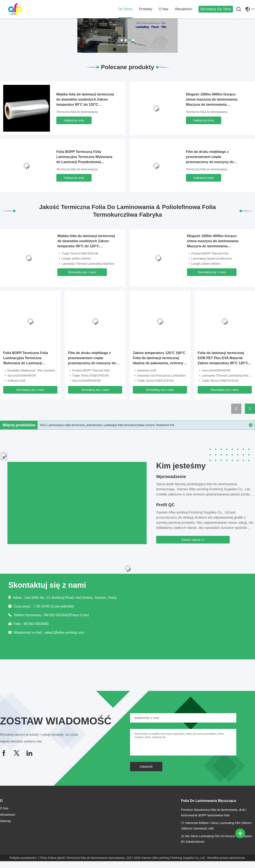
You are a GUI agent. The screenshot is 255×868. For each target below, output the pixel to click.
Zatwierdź (146, 767)
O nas (164, 9)
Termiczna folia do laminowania (77, 112)
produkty (146, 9)
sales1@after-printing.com (64, 633)
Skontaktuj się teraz (216, 9)
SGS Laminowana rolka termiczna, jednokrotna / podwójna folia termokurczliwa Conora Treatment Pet (107, 425)
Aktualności (184, 9)
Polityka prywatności (23, 858)
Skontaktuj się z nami (82, 272)
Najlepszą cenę (74, 120)
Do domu (126, 9)
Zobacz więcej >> (193, 540)
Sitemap (5, 821)
